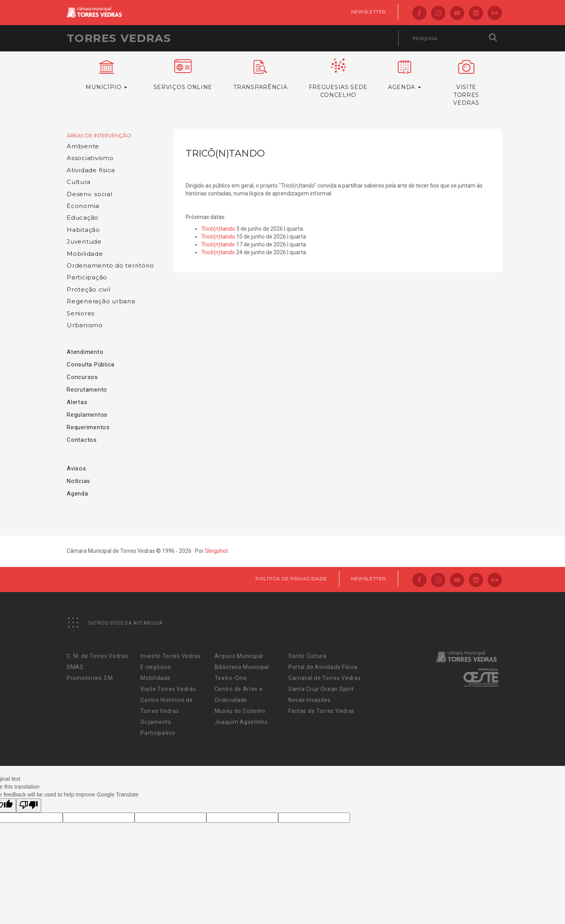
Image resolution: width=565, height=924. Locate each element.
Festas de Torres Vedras (322, 711)
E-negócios (156, 667)
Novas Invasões (310, 700)
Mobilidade (85, 254)
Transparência (261, 75)
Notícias (78, 481)
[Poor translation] (29, 806)
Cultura (78, 182)
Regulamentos (87, 415)
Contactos (82, 440)
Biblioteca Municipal (242, 667)
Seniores (81, 313)
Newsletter (369, 12)
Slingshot (216, 551)
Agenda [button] (405, 75)
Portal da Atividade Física (323, 667)
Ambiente (83, 146)
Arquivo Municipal (239, 656)
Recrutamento (87, 390)
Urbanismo (85, 325)
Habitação (83, 230)
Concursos (82, 377)
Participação (87, 277)
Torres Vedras (119, 38)
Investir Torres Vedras (170, 656)
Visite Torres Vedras (168, 689)
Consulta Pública (91, 364)
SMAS (75, 667)
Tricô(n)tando (218, 229)
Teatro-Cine (231, 678)
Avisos (77, 468)
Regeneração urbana (101, 301)
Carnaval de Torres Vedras (325, 678)
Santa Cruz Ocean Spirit (321, 689)
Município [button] (107, 75)
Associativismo (90, 158)
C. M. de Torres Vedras (97, 656)
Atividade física (91, 170)
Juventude (84, 241)
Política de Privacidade (291, 579)
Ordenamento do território (110, 265)
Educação (83, 218)
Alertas (77, 402)
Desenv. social (90, 194)
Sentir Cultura (307, 656)
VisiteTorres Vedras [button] (466, 83)
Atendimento (85, 352)
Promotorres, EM (90, 678)
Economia (83, 206)
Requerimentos (88, 427)
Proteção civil (89, 289)
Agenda (77, 494)
